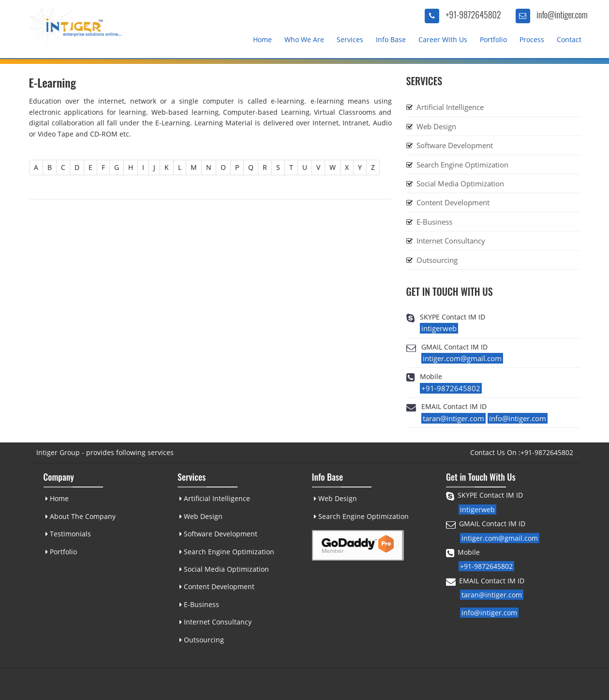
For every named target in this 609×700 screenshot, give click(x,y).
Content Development (453, 202)
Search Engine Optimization (462, 165)
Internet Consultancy (451, 241)
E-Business (434, 222)
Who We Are (304, 39)
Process (532, 39)
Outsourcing (437, 260)
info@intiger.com (562, 15)
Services (350, 39)
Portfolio (493, 39)
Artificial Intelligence (450, 107)
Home (262, 39)
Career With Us (443, 39)
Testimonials (68, 534)
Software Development (455, 145)
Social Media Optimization (460, 183)
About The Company (80, 516)
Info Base (391, 39)
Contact (569, 39)
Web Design (436, 126)
